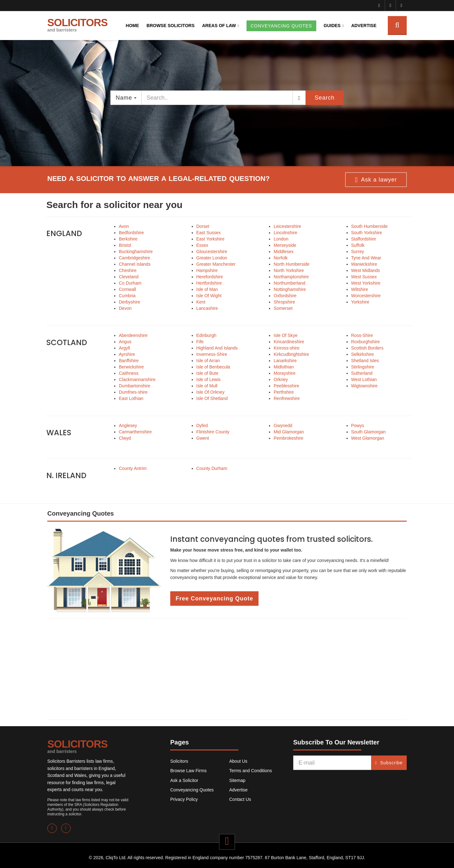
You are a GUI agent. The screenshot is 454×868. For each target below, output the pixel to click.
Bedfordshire (131, 233)
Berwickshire (131, 367)
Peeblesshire (286, 386)
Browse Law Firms (188, 771)
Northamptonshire (291, 277)
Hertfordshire (209, 283)
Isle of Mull (207, 386)
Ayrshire (127, 354)
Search (325, 98)
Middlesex (284, 252)
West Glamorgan (368, 438)
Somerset (283, 308)
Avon (124, 226)
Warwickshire (364, 264)
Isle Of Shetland (212, 398)
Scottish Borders (367, 348)
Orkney (281, 379)
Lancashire (207, 308)
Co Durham (130, 283)
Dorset (203, 226)
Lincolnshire (285, 233)
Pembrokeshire (288, 438)
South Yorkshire (367, 233)
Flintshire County (213, 432)
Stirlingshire (363, 367)
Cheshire (128, 270)
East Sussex (209, 233)
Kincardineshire (289, 342)
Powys (358, 425)
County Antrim (133, 468)
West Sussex (364, 277)
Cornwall (127, 289)
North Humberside (292, 264)
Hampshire (207, 270)
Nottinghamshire (290, 289)
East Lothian (131, 398)
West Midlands (366, 270)
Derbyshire (130, 302)
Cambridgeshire (134, 258)
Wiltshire (360, 289)
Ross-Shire (362, 335)
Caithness (129, 373)
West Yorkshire (366, 283)
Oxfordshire (285, 296)
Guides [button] (332, 26)
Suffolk (358, 245)
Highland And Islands (217, 348)
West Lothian (364, 379)
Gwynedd (283, 425)
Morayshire (285, 373)
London (281, 239)
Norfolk (281, 258)
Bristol (125, 245)
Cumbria (127, 296)
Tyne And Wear (366, 258)
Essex (202, 245)
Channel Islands (135, 264)
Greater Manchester (216, 264)
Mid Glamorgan (289, 432)
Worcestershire (366, 296)
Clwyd (125, 438)
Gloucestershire (212, 252)
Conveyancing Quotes (192, 790)
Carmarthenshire (135, 432)
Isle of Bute (207, 373)
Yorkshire (360, 302)
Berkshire (128, 239)
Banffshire (129, 361)
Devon (125, 308)
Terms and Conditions (250, 771)
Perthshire (284, 392)
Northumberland (289, 283)
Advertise (364, 26)
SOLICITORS (77, 25)
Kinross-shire (287, 348)
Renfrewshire (287, 398)
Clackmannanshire (137, 379)
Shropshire (284, 302)
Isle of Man (207, 289)
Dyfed (202, 425)
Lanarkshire (285, 361)
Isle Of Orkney (210, 392)
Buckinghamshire (136, 252)
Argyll (124, 348)
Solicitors (179, 761)
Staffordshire (364, 239)
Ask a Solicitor (184, 780)
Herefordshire (210, 277)
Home (132, 26)
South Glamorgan (369, 432)
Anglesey (128, 425)
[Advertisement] (227, 669)
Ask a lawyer (376, 180)
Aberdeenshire (133, 335)
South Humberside (370, 226)
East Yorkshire (211, 239)
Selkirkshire (363, 354)
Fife (200, 342)
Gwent (203, 438)
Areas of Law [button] (219, 26)
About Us (238, 761)
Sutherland (362, 373)
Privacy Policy (184, 799)
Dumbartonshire (135, 386)
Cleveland (129, 277)
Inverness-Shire (212, 354)
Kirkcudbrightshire (291, 354)
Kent (201, 302)
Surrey (358, 252)
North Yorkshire (289, 270)
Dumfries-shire (133, 392)
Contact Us (240, 799)
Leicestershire (287, 226)
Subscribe (389, 763)
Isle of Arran (208, 361)
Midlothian (284, 367)
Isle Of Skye (285, 335)
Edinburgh (207, 335)
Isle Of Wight (209, 296)
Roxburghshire (366, 342)
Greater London (212, 258)
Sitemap (237, 780)
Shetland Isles (365, 361)
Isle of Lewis (209, 379)
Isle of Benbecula (213, 367)
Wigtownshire (364, 386)
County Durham (212, 468)
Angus (125, 342)
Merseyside (285, 245)
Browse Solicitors (171, 26)
